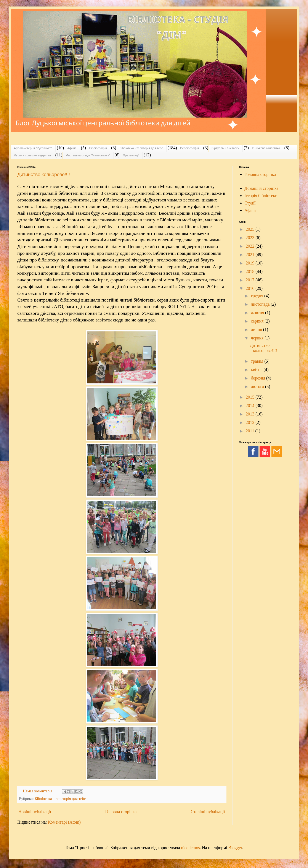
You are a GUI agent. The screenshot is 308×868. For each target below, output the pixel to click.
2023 (251, 238)
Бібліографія (98, 148)
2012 (251, 422)
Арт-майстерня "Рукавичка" (33, 148)
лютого (258, 386)
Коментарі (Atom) (64, 822)
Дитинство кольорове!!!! (44, 174)
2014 (251, 406)
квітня (257, 370)
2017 (251, 280)
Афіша (72, 148)
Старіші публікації (208, 812)
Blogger (235, 848)
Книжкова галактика (266, 148)
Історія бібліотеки (261, 196)
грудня (258, 296)
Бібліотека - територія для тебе (141, 148)
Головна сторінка (121, 812)
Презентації (131, 155)
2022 (251, 246)
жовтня (258, 313)
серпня (258, 321)
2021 (251, 255)
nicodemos (190, 848)
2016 (251, 288)
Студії (250, 203)
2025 (251, 229)
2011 (250, 431)
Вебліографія (189, 148)
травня (258, 361)
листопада (261, 304)
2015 (251, 397)
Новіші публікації (35, 812)
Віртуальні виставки (225, 148)
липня (257, 329)
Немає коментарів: (39, 791)
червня (258, 338)
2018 (251, 271)
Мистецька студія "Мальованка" (88, 155)
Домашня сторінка (261, 188)
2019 (251, 263)
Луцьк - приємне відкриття (32, 155)
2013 (251, 414)
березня (259, 378)
